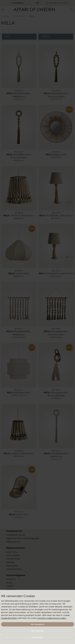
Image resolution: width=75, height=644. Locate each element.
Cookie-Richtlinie (9, 618)
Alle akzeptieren (38, 624)
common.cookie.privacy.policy (52, 618)
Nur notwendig (37, 631)
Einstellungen (37, 637)
